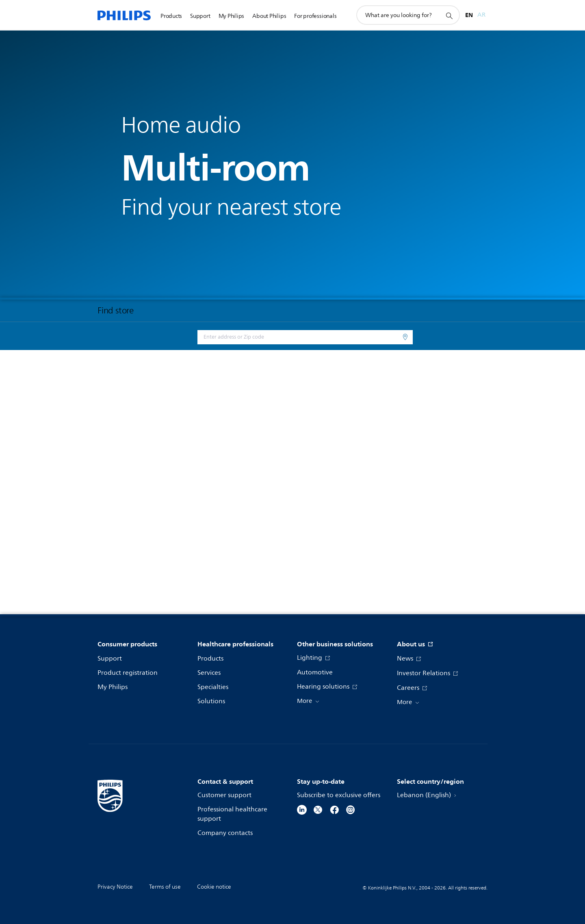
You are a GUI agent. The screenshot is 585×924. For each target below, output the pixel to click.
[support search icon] (449, 15)
